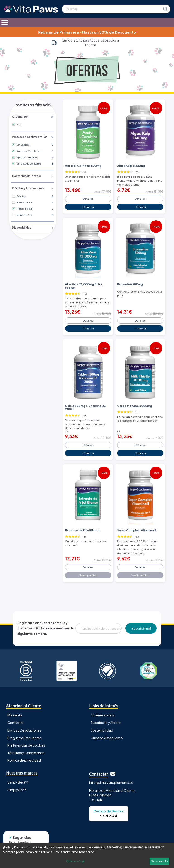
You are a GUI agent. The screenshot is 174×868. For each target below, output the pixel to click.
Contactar (16, 717)
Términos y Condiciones (26, 747)
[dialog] (87, 855)
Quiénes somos (103, 710)
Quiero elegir (76, 861)
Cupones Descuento (107, 732)
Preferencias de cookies (26, 740)
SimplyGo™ (17, 784)
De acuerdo (159, 861)
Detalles (88, 198)
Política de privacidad (24, 755)
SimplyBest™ (18, 777)
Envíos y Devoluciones (24, 725)
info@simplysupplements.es (111, 777)
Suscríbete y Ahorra (106, 717)
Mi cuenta (15, 710)
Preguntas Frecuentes (24, 732)
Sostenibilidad (102, 725)
